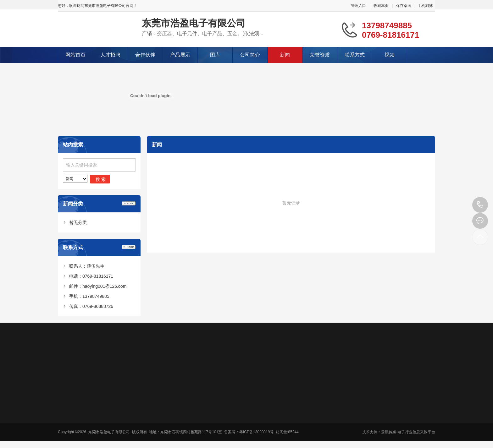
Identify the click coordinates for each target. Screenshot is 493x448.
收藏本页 (381, 6)
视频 (390, 55)
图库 (215, 55)
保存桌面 (404, 6)
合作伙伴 (145, 55)
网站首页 (75, 55)
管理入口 (358, 6)
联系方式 (355, 55)
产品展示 (180, 55)
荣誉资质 (320, 55)
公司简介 (250, 55)
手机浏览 (425, 6)
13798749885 (480, 205)
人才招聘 (110, 55)
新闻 (285, 55)
